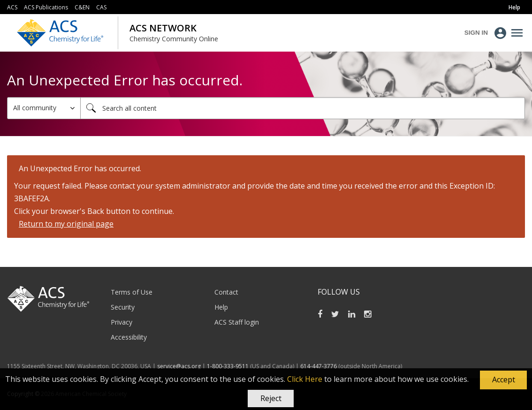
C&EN (82, 7)
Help (221, 307)
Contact (226, 292)
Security (123, 307)
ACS (12, 7)
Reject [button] (271, 398)
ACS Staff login (237, 322)
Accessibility (129, 337)
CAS (101, 7)
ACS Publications (46, 7)
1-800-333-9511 (228, 366)
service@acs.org (179, 366)
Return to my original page (66, 224)
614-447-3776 (319, 366)
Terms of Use (132, 292)
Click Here (305, 379)
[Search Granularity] (44, 108)
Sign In (476, 33)
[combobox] (303, 108)
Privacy (122, 322)
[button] (503, 380)
